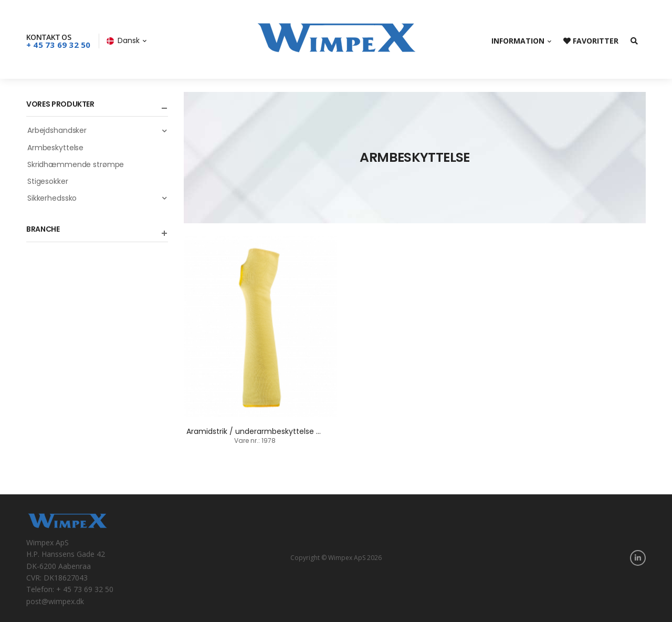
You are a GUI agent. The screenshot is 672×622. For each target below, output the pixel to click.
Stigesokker (48, 181)
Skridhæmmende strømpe (76, 164)
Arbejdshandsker (98, 130)
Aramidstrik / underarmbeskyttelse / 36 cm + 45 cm (282, 431)
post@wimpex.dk (55, 601)
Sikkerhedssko (98, 198)
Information (518, 41)
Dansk (123, 40)
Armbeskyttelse (55, 148)
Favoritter (591, 41)
